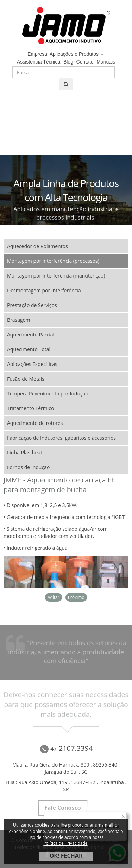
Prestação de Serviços (32, 305)
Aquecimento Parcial (31, 335)
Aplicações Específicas (32, 364)
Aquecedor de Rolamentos (37, 246)
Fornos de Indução (28, 467)
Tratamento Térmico (30, 408)
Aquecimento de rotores (35, 423)
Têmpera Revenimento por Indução (48, 393)
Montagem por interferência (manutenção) (56, 276)
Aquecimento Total (29, 349)
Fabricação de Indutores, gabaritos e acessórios (61, 438)
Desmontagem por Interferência (44, 290)
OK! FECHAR (66, 856)
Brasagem (18, 320)
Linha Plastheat (25, 452)
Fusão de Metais (26, 379)
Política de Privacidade (65, 843)
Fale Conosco (62, 808)
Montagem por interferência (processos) (53, 261)
